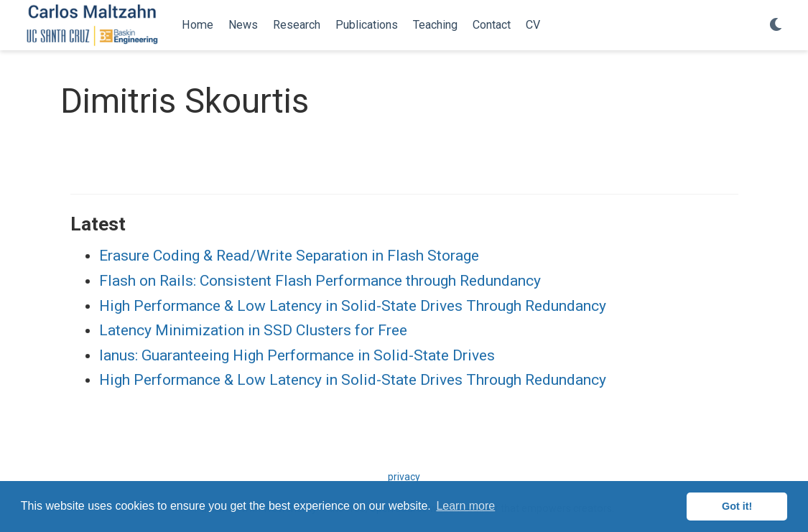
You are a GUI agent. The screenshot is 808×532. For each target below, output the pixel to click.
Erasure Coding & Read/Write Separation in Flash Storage (289, 256)
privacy (404, 477)
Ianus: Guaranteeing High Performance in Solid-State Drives (297, 355)
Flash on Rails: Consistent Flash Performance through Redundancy (320, 281)
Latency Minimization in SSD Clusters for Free (253, 330)
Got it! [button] (737, 506)
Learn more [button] (465, 506)
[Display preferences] (776, 25)
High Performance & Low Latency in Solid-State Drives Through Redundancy (353, 306)
